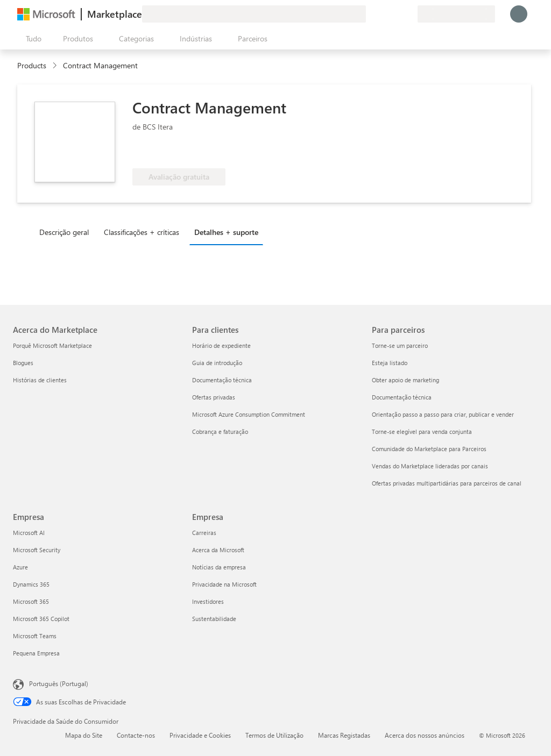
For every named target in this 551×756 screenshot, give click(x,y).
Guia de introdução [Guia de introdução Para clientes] (217, 363)
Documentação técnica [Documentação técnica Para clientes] (222, 380)
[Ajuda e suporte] (383, 14)
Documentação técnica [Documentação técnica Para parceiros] (402, 397)
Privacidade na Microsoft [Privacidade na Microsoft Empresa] (224, 584)
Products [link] (32, 65)
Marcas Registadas (344, 735)
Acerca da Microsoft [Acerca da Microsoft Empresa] (218, 550)
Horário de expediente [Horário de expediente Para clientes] (221, 345)
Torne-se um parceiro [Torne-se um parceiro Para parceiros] (400, 345)
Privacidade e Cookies (200, 735)
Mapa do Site (84, 735)
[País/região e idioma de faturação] (456, 14)
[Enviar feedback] (370, 14)
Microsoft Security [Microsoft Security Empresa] (37, 550)
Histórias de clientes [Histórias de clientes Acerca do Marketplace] (40, 380)
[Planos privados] (409, 14)
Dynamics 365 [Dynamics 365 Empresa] (31, 584)
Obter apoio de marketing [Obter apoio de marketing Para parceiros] (405, 380)
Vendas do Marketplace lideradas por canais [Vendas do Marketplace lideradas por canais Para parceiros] (430, 466)
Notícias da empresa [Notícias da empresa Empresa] (219, 567)
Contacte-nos (136, 735)
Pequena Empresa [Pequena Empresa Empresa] (36, 653)
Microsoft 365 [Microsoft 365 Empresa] (31, 601)
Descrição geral (64, 232)
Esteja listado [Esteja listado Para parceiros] (390, 363)
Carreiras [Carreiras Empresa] (204, 533)
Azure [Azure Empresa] (20, 567)
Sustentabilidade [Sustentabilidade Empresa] (214, 619)
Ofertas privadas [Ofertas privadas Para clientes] (214, 397)
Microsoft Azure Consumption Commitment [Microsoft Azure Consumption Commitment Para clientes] (249, 414)
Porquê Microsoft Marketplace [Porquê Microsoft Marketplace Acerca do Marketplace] (52, 345)
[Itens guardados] (396, 14)
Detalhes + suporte (226, 232)
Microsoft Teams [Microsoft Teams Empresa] (35, 636)
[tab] (67, 232)
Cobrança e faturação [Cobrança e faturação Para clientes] (220, 432)
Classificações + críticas (142, 232)
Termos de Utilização (274, 735)
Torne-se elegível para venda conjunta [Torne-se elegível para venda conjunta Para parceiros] (422, 432)
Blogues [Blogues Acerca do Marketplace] (23, 363)
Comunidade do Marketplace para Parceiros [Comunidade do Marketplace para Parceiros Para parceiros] (429, 449)
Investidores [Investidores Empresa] (208, 601)
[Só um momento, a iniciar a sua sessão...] (519, 14)
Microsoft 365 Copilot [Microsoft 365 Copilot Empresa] (41, 619)
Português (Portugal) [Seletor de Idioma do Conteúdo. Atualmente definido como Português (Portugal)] (59, 683)
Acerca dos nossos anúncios (425, 735)
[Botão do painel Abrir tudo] (31, 39)
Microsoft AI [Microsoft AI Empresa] (29, 533)
